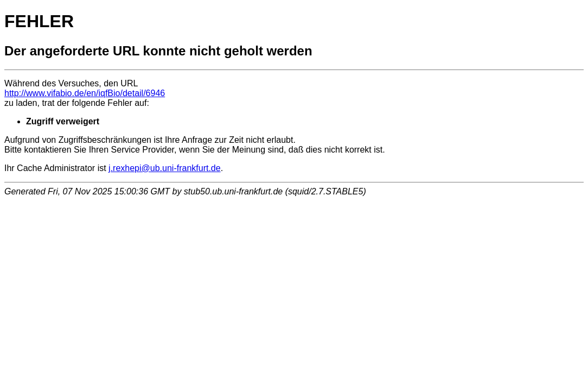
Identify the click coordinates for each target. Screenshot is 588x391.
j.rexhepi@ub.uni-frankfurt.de (165, 168)
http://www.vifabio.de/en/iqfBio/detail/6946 (85, 93)
